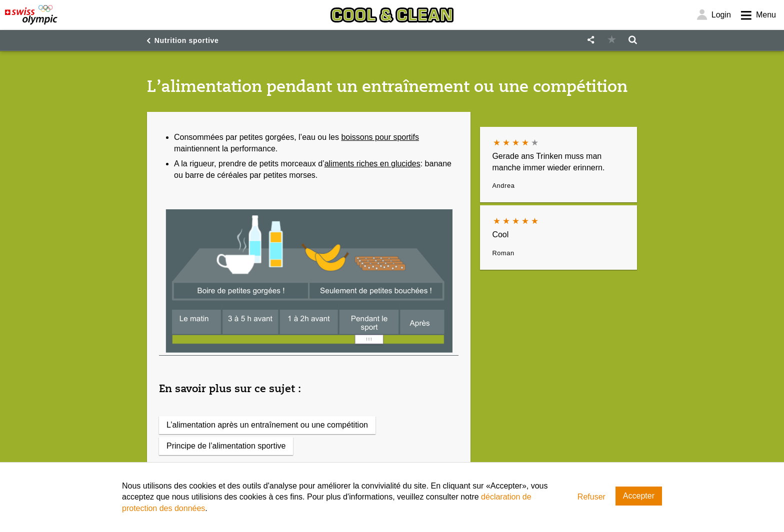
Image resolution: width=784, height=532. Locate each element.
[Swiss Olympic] (31, 15)
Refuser (591, 497)
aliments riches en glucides (372, 164)
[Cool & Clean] (392, 15)
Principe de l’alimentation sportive (226, 446)
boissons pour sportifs (380, 137)
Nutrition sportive (187, 40)
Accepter (639, 496)
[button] (590, 40)
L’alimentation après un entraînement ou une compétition (267, 425)
